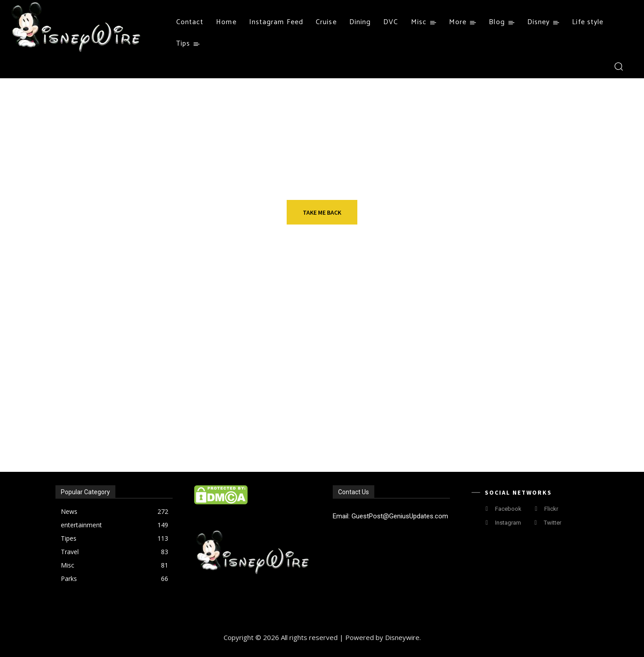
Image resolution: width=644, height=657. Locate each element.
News (487, 416)
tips (485, 355)
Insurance (318, 416)
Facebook (508, 509)
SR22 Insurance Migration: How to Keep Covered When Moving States (347, 440)
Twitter (553, 523)
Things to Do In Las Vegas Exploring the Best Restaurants (343, 378)
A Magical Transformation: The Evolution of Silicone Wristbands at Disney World (167, 440)
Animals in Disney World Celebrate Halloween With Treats (524, 440)
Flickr (551, 509)
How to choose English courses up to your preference (517, 378)
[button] (618, 66)
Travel (311, 355)
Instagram (508, 523)
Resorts (135, 355)
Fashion (134, 416)
